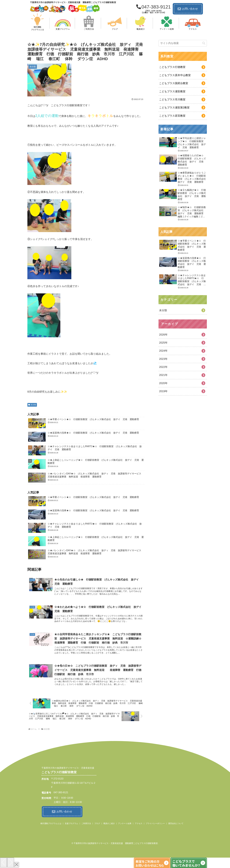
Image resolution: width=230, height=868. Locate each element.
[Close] (17, 864)
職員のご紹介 (109, 823)
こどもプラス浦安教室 (172, 91)
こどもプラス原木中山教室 (175, 75)
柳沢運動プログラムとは (51, 823)
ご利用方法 (86, 823)
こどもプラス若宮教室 (172, 116)
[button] (204, 43)
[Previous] (4, 862)
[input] (183, 43)
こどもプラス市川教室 (172, 100)
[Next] (11, 862)
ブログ (97, 823)
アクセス (139, 823)
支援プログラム (71, 823)
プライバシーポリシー (155, 823)
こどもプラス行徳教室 (172, 67)
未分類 (32, 405)
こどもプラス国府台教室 (174, 83)
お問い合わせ (188, 9)
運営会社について (176, 823)
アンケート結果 (125, 823)
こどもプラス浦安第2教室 (174, 108)
